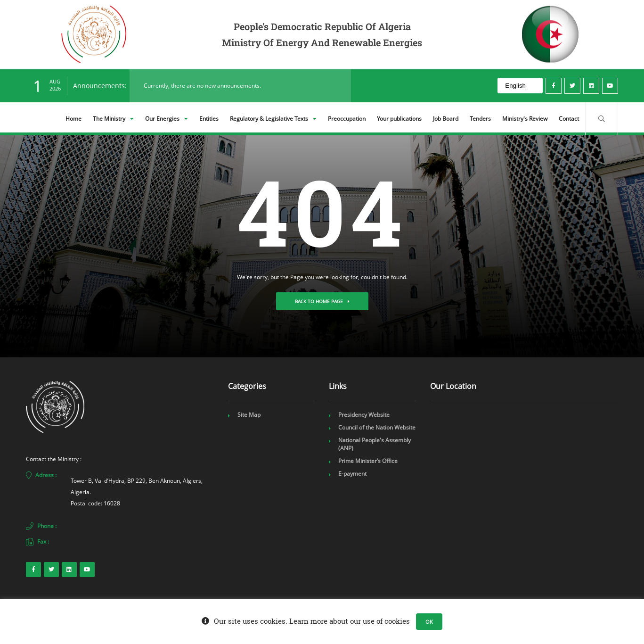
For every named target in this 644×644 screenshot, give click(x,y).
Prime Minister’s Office (368, 461)
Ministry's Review (525, 119)
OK (429, 622)
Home (73, 119)
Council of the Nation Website (377, 427)
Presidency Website (364, 415)
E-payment (352, 474)
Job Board (446, 119)
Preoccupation (347, 119)
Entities (209, 119)
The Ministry (113, 119)
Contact (569, 119)
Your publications (399, 119)
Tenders (480, 119)
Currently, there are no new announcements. (202, 86)
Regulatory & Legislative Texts (273, 119)
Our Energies (167, 119)
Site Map (249, 415)
